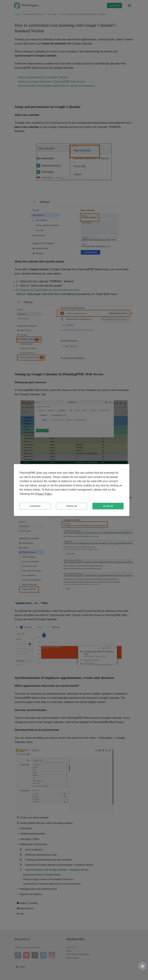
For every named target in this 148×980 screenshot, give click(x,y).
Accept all (108, 506)
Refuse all (71, 506)
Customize (35, 506)
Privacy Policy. (44, 494)
